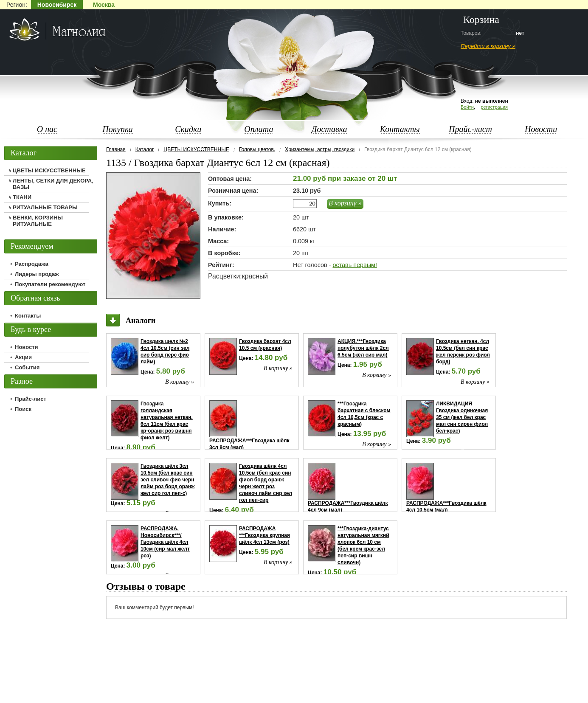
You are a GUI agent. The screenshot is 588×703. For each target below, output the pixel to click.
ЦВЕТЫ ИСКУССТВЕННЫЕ (196, 149)
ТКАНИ (22, 197)
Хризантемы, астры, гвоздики (320, 149)
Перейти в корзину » (488, 46)
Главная (116, 149)
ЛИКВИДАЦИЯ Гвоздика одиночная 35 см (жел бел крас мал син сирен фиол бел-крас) (462, 417)
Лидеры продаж (37, 274)
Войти (467, 107)
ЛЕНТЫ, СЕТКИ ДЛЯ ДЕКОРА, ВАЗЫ (53, 184)
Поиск (23, 409)
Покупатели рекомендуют (50, 284)
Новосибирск (57, 5)
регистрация (494, 107)
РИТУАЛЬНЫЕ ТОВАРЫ (45, 207)
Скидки (188, 129)
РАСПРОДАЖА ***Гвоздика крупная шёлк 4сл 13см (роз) (264, 535)
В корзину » (345, 203)
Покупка (118, 129)
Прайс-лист (470, 129)
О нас (47, 129)
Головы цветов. (257, 149)
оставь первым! (354, 265)
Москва (104, 5)
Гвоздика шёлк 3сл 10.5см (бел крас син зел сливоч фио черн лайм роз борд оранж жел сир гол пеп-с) (168, 480)
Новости (541, 129)
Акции (23, 357)
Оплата (259, 129)
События (27, 367)
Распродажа (32, 264)
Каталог (145, 149)
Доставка (329, 129)
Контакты (400, 129)
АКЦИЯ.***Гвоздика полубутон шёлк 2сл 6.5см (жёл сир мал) (363, 348)
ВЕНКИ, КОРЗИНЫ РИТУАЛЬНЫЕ (38, 221)
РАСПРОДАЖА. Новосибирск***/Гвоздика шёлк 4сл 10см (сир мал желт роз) (165, 542)
